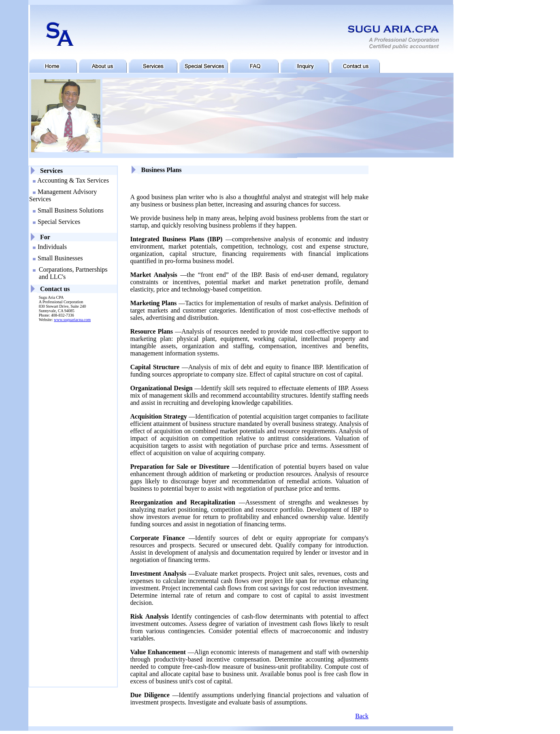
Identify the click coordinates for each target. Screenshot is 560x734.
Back (362, 716)
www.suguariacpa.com (72, 320)
